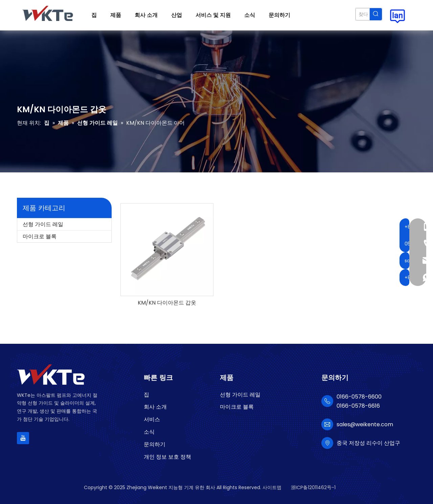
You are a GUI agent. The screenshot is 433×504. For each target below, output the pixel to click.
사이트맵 (272, 487)
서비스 (152, 419)
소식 (149, 432)
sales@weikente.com (365, 424)
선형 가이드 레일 (43, 224)
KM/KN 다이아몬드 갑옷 (167, 303)
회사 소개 (155, 407)
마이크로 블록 (40, 236)
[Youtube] (23, 438)
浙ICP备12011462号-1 (313, 487)
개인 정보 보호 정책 (167, 457)
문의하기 (155, 444)
